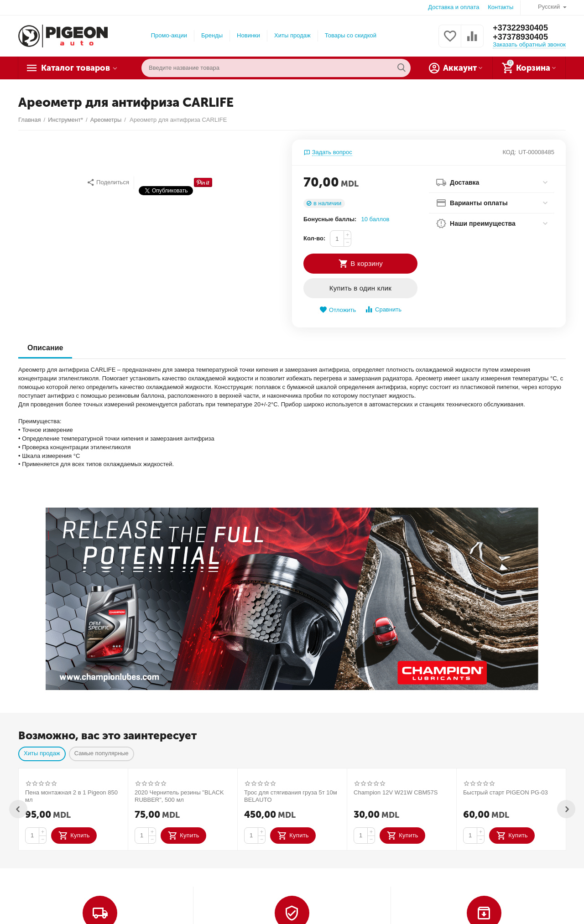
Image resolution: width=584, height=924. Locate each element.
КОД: (509, 152)
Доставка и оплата (454, 7)
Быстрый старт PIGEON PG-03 (506, 792)
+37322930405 (520, 28)
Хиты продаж (292, 35)
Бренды (212, 35)
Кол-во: (314, 238)
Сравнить (383, 309)
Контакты (501, 7)
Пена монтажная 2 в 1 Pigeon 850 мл (71, 796)
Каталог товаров (76, 68)
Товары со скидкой (351, 35)
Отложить (338, 310)
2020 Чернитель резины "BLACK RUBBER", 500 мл (179, 796)
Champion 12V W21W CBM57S (396, 792)
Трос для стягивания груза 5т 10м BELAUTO (291, 796)
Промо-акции (169, 35)
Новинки (248, 35)
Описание (45, 348)
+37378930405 (520, 37)
